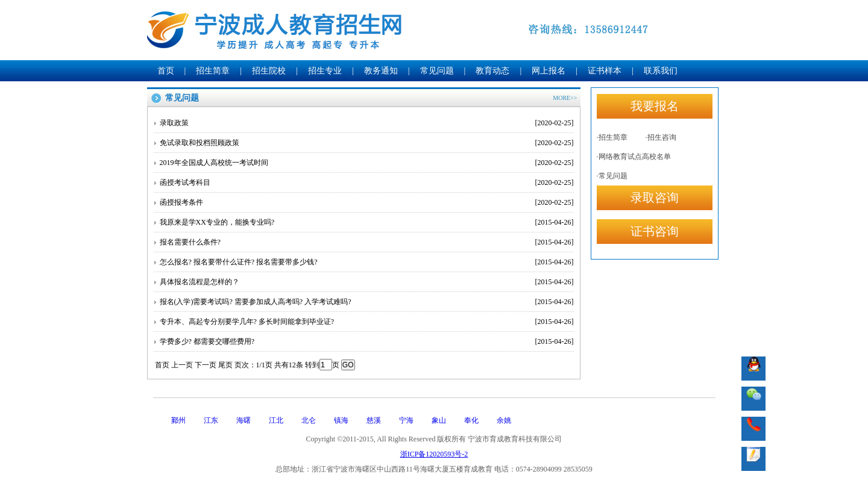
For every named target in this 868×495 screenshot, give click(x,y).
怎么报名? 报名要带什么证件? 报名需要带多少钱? (367, 262)
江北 (276, 420)
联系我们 (661, 71)
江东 (211, 420)
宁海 (406, 420)
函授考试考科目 (367, 182)
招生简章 (213, 71)
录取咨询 (655, 198)
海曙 (244, 420)
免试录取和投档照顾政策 (367, 143)
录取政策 (367, 123)
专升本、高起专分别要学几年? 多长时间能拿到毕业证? (367, 322)
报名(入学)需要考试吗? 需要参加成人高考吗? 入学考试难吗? (367, 302)
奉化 (471, 420)
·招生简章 (612, 137)
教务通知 (381, 71)
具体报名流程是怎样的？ (367, 282)
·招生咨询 (661, 137)
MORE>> (565, 98)
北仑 (309, 420)
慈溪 (374, 420)
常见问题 (437, 71)
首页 (166, 71)
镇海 (341, 420)
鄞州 (178, 420)
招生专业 (325, 71)
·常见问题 (612, 176)
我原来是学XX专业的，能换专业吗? (367, 222)
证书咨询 (655, 231)
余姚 (504, 420)
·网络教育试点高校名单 (634, 157)
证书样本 (605, 71)
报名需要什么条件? (367, 242)
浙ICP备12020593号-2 (434, 454)
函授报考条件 (367, 202)
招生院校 (269, 71)
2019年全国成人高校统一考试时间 (367, 163)
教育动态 (492, 71)
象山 (439, 420)
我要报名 (655, 106)
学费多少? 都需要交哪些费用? (367, 341)
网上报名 (549, 71)
